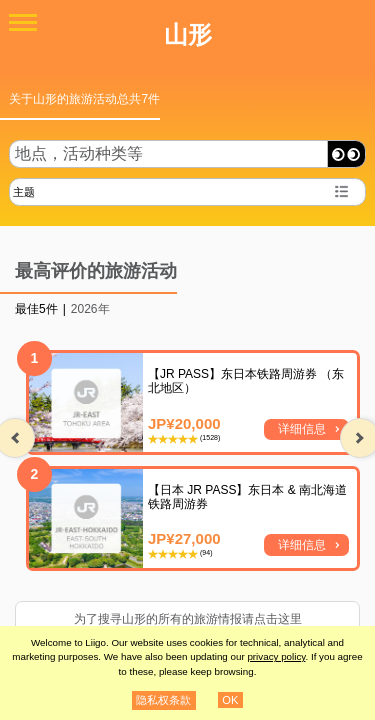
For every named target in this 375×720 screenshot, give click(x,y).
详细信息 (302, 429)
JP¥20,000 (184, 423)
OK (230, 700)
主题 (24, 192)
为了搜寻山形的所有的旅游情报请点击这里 (188, 619)
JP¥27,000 (184, 538)
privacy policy (276, 656)
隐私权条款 (163, 700)
